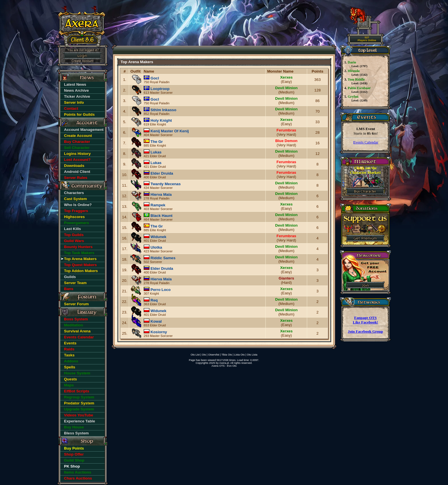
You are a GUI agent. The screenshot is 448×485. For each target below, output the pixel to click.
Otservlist (214, 355)
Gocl (155, 78)
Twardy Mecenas (166, 184)
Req (154, 300)
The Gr (157, 142)
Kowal (156, 321)
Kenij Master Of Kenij (170, 131)
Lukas (156, 152)
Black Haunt (162, 216)
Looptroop (160, 89)
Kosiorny (159, 332)
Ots (204, 355)
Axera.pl (224, 363)
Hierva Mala (161, 194)
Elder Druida (162, 173)
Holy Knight (161, 120)
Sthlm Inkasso (163, 110)
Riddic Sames (163, 258)
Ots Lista (252, 355)
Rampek (158, 205)
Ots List (195, 355)
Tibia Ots (227, 355)
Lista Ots (240, 355)
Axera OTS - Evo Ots (224, 366)
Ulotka (156, 247)
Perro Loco (161, 290)
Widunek (158, 237)
